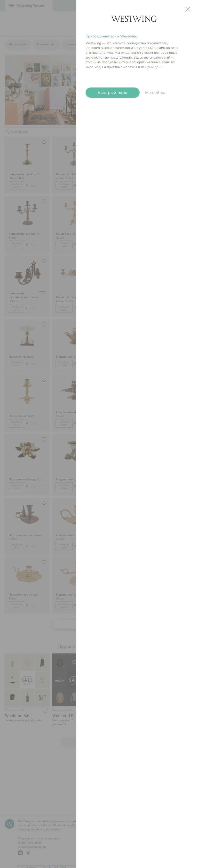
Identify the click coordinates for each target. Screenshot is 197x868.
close (188, 9)
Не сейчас (156, 93)
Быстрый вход (113, 93)
